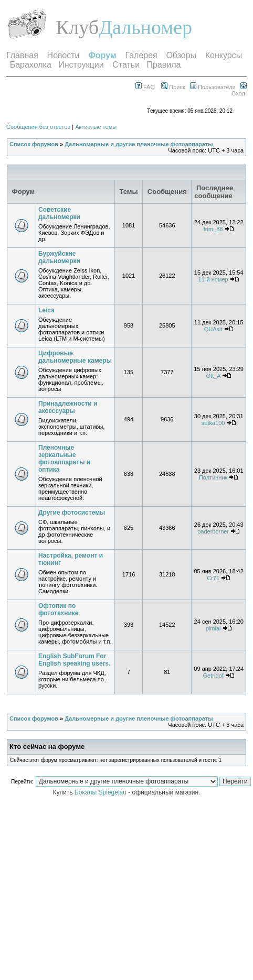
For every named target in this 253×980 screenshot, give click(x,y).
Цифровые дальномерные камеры (75, 357)
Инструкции (81, 65)
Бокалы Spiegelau (101, 792)
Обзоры (181, 55)
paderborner (213, 531)
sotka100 (213, 423)
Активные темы (96, 127)
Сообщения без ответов (38, 127)
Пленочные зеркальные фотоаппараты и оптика (64, 459)
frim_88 (213, 229)
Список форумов (34, 144)
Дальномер (145, 27)
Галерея (141, 55)
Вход (239, 90)
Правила (164, 65)
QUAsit (213, 329)
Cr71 (213, 578)
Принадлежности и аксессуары (68, 407)
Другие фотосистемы (72, 513)
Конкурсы (224, 55)
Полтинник (213, 477)
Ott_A (213, 376)
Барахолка (31, 65)
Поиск (173, 87)
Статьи (126, 65)
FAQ (145, 87)
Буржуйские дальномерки (59, 257)
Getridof (213, 676)
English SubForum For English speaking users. (74, 660)
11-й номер (213, 279)
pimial (213, 628)
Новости (64, 55)
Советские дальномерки (59, 213)
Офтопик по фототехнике (59, 609)
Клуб (77, 27)
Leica (46, 310)
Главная (22, 55)
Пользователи (213, 87)
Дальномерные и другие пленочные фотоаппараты (139, 144)
